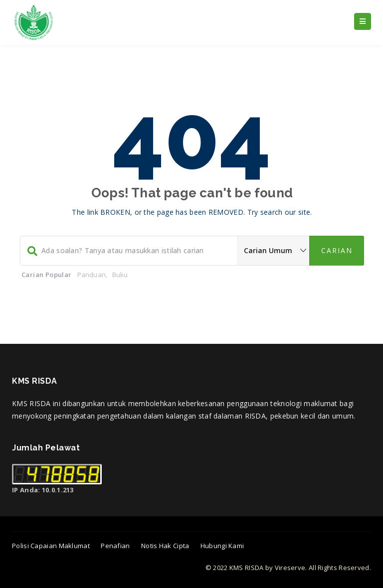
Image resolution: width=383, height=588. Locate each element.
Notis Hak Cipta (165, 546)
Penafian (115, 546)
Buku (120, 275)
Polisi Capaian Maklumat (51, 546)
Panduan (92, 275)
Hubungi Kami (222, 546)
